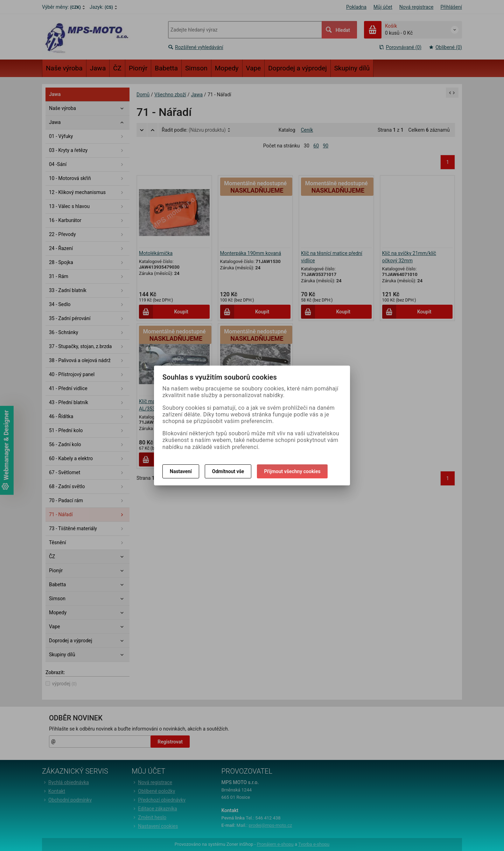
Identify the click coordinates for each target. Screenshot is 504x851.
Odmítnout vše (228, 471)
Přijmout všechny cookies (292, 471)
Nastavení (181, 471)
